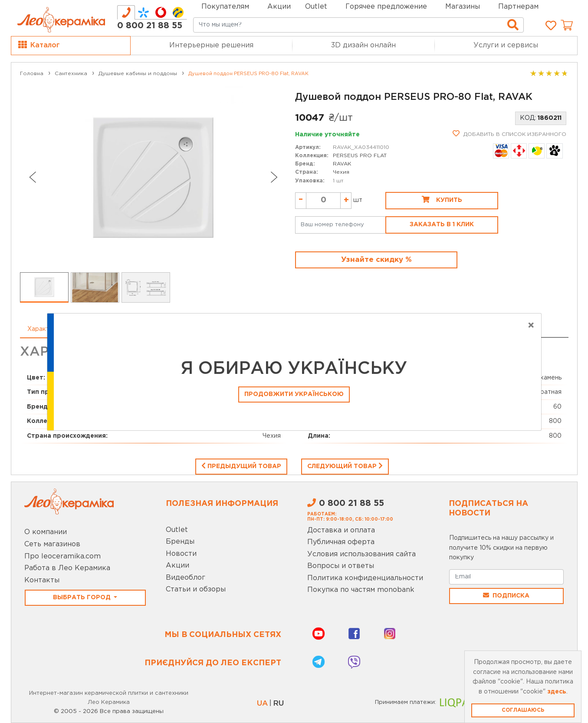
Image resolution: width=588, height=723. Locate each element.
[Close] (531, 326)
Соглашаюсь (523, 710)
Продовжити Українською (294, 394)
